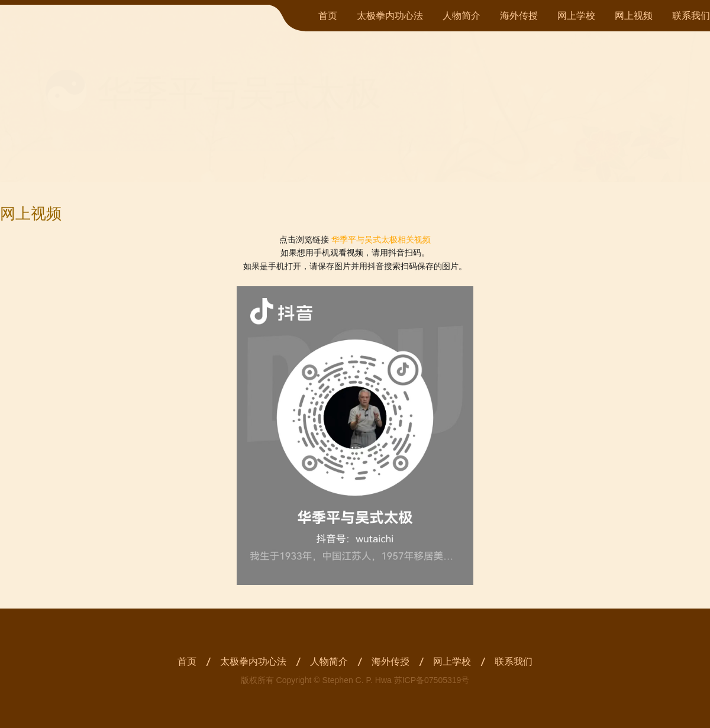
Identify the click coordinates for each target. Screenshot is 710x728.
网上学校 (576, 16)
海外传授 (519, 16)
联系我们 (691, 16)
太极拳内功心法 (390, 16)
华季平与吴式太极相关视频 (381, 240)
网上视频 (634, 16)
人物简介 (461, 16)
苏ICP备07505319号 (432, 680)
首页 (328, 16)
